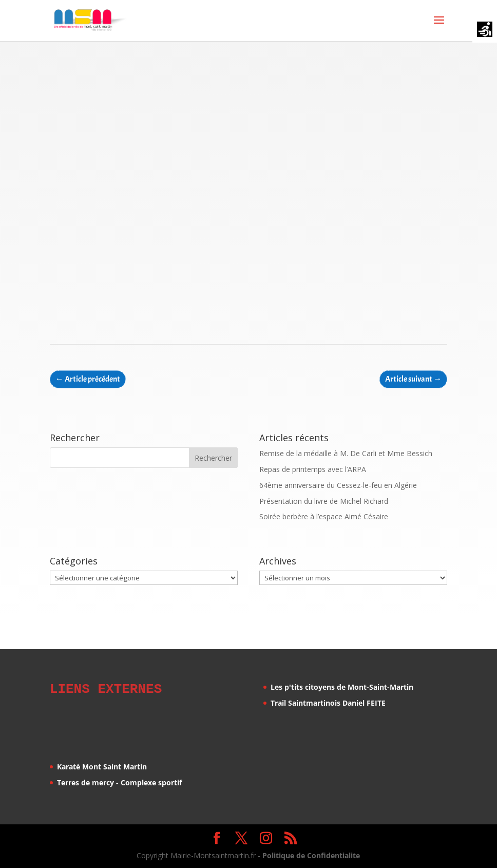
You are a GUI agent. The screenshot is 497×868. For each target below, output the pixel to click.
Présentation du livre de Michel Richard (324, 501)
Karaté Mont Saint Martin (102, 765)
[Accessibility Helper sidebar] (485, 30)
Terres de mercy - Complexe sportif (119, 781)
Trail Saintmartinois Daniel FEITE (328, 703)
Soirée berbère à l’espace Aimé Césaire (324, 516)
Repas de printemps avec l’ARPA (313, 469)
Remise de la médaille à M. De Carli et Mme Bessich (346, 453)
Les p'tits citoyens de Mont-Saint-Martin (342, 687)
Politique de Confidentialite (311, 854)
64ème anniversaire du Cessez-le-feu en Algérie (338, 485)
